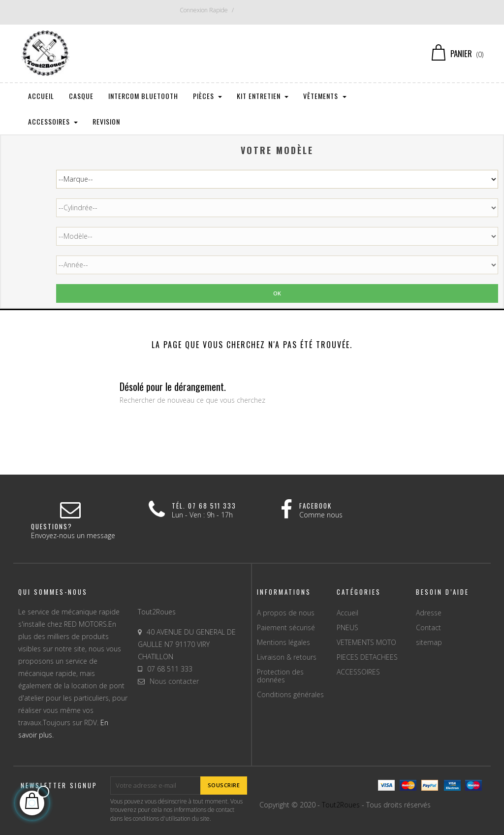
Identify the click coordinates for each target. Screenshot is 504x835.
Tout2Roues (341, 805)
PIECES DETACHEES (367, 657)
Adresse (429, 613)
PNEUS (347, 627)
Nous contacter (174, 681)
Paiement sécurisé (286, 627)
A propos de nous (286, 613)
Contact (428, 627)
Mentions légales (283, 642)
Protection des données (280, 676)
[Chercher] (252, 54)
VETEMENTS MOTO (366, 642)
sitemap (429, 642)
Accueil (347, 613)
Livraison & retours (287, 657)
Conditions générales (290, 694)
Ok (277, 293)
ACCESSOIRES (358, 672)
